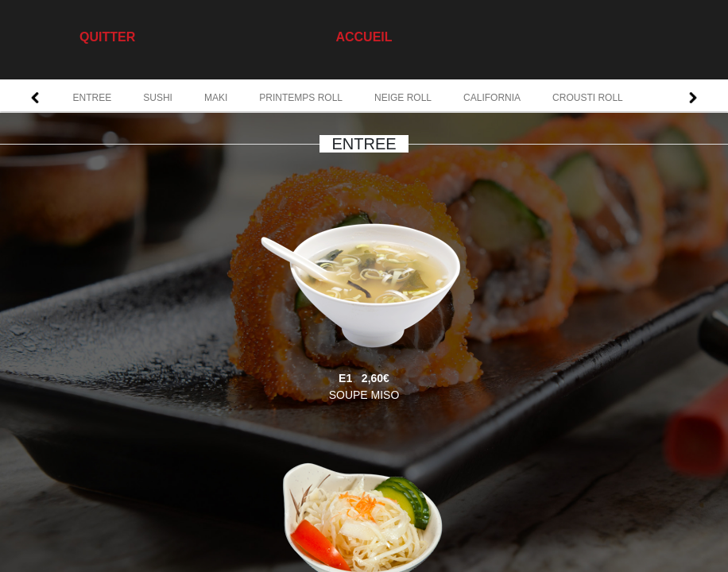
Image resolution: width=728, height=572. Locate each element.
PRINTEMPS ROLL (301, 98)
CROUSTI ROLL (588, 98)
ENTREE (93, 98)
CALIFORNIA (492, 98)
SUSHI (158, 98)
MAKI (216, 98)
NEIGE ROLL (403, 98)
